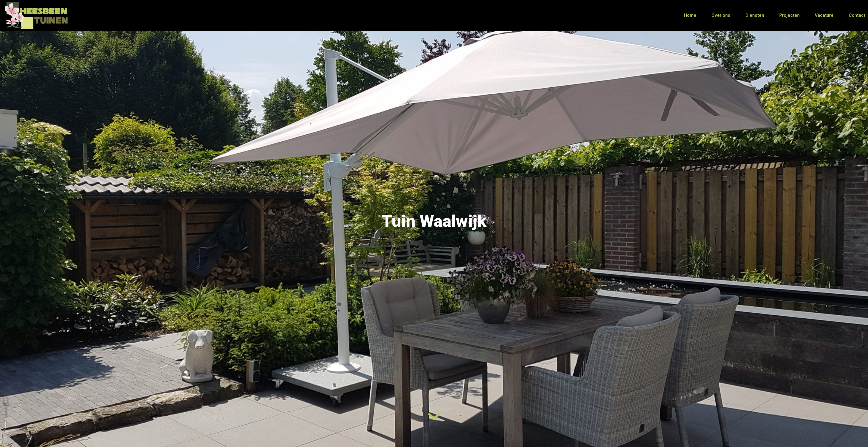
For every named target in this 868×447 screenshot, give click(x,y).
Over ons (721, 15)
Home (690, 15)
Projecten (789, 15)
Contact (857, 15)
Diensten (755, 15)
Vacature (824, 15)
